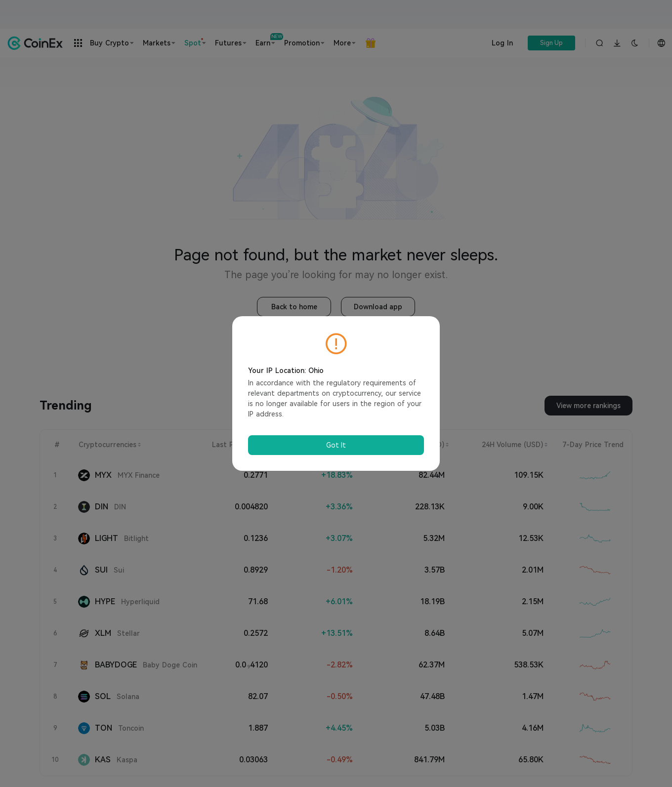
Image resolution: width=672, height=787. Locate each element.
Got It (336, 445)
